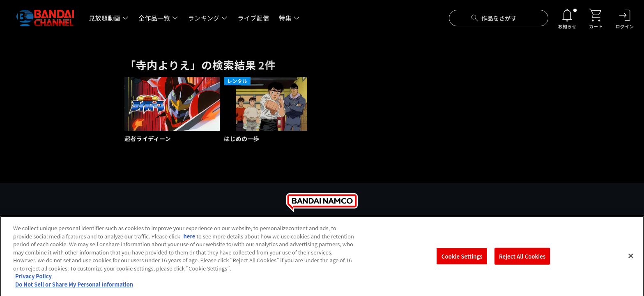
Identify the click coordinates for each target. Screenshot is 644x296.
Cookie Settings (462, 261)
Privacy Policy (33, 281)
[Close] (631, 261)
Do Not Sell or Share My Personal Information (74, 289)
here (190, 241)
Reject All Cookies (522, 261)
